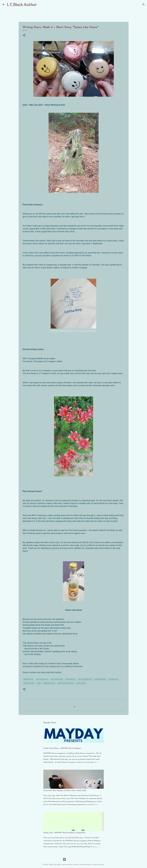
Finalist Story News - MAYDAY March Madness (62, 748)
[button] (24, 35)
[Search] (143, 5)
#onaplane (113, 679)
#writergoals (49, 683)
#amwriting (28, 679)
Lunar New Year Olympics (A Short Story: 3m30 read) (65, 791)
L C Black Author (22, 4)
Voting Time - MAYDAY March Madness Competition (64, 833)
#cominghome (57, 679)
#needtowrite (100, 679)
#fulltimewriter (85, 679)
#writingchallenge (66, 683)
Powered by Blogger (73, 859)
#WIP (39, 683)
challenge (81, 683)
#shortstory (29, 683)
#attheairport (42, 679)
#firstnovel (71, 679)
